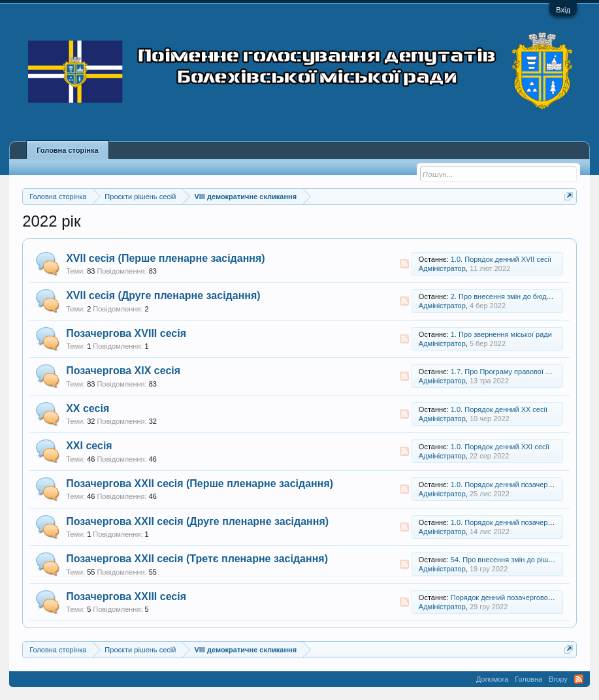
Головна (528, 679)
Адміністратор (442, 268)
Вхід (563, 10)
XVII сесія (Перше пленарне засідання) (165, 258)
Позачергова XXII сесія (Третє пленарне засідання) (197, 559)
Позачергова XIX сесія (123, 371)
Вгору (558, 679)
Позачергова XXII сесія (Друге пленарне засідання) (197, 521)
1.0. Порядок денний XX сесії (499, 409)
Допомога (492, 679)
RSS (404, 264)
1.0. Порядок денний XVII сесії (501, 259)
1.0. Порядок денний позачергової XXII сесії (524, 485)
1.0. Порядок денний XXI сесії (500, 447)
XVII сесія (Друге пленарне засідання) (163, 295)
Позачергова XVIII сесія (126, 333)
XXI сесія (89, 446)
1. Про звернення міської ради (501, 334)
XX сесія (88, 408)
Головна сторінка (67, 150)
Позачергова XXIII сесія (126, 597)
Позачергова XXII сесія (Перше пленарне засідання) (200, 484)
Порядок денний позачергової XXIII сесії (518, 597)
